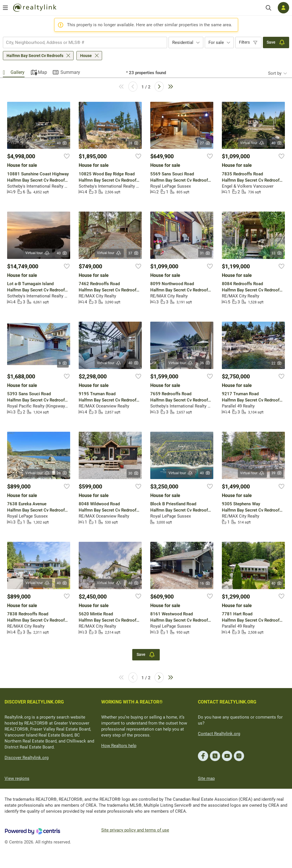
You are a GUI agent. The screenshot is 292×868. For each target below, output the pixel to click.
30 (134, 473)
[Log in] (283, 8)
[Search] (268, 8)
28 (134, 143)
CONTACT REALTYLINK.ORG (227, 702)
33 (277, 253)
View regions (17, 778)
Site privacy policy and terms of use (135, 830)
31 (205, 253)
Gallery (18, 72)
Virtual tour (252, 143)
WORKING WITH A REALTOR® (132, 702)
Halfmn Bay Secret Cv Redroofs (35, 56)
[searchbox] (81, 42)
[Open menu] (5, 8)
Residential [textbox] (183, 42)
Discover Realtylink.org (27, 758)
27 (205, 143)
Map (42, 72)
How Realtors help (119, 746)
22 (277, 363)
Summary (70, 72)
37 (134, 253)
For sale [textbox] (216, 42)
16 (205, 583)
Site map (206, 778)
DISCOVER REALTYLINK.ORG (34, 702)
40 (62, 143)
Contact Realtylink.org (219, 734)
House (86, 56)
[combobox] (85, 42)
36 (205, 363)
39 (277, 473)
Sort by (275, 73)
